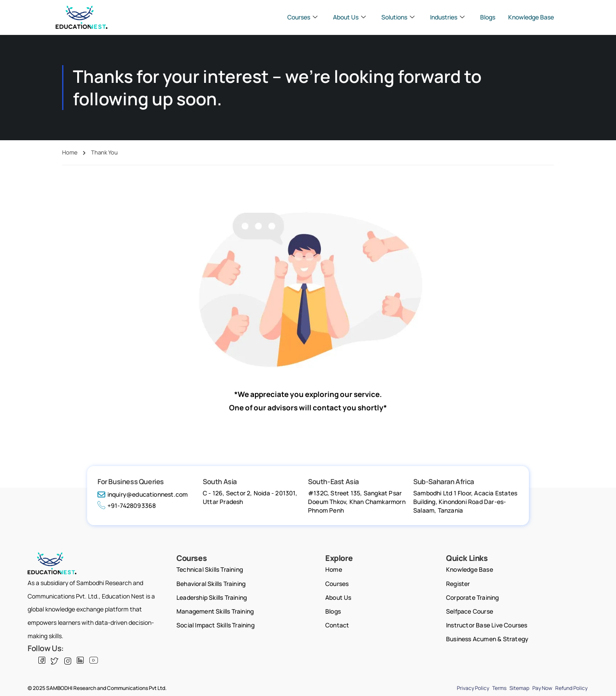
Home (70, 152)
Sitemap (519, 688)
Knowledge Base (531, 17)
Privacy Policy (473, 688)
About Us (349, 17)
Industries (447, 17)
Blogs (488, 17)
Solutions (398, 17)
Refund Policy (571, 688)
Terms (499, 688)
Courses (302, 17)
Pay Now (542, 688)
